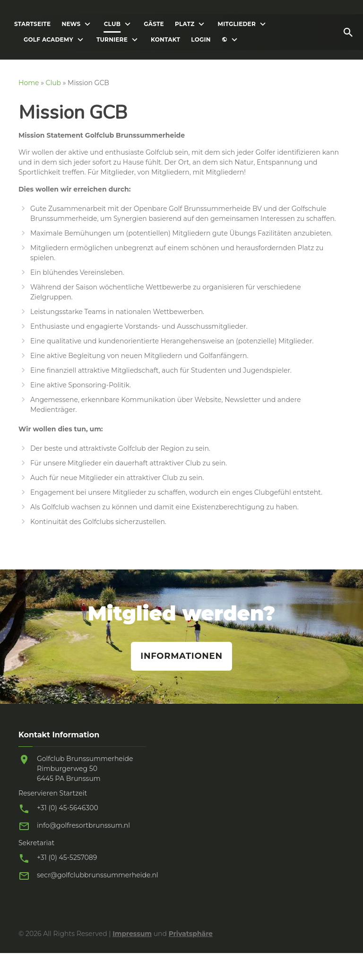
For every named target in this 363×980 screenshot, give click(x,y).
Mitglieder (237, 24)
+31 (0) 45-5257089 (67, 857)
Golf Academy (48, 40)
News (71, 24)
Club (112, 24)
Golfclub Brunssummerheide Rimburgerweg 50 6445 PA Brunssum (85, 769)
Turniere (112, 40)
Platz (185, 24)
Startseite (32, 24)
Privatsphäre (191, 934)
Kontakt (165, 40)
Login (201, 40)
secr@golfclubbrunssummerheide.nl (98, 875)
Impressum (132, 934)
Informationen (181, 656)
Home (29, 83)
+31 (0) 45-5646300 (68, 808)
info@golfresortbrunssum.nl (83, 825)
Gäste (154, 24)
